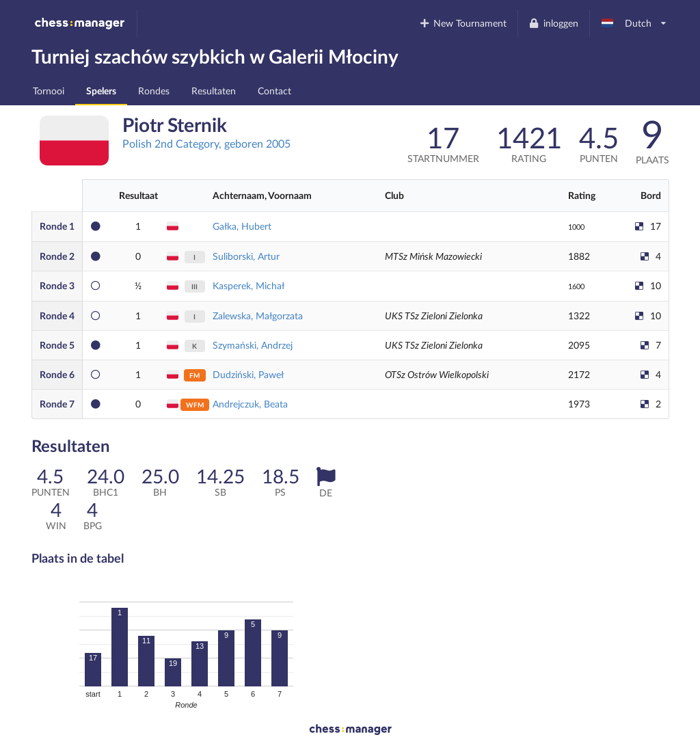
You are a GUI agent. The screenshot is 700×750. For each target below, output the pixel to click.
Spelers (101, 91)
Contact (274, 91)
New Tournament (462, 23)
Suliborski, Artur (246, 256)
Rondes (154, 91)
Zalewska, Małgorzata (258, 316)
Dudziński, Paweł (248, 374)
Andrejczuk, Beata (250, 404)
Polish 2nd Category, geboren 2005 (206, 143)
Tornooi (49, 91)
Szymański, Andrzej (253, 345)
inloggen (553, 23)
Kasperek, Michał (248, 285)
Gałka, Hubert (242, 226)
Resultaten (214, 91)
